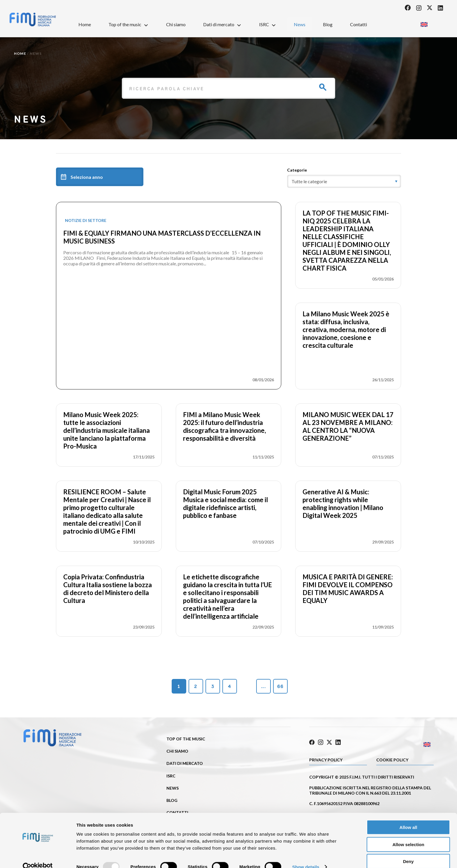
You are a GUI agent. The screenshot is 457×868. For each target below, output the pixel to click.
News (300, 24)
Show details (306, 856)
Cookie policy (392, 759)
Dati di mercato (222, 24)
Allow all (408, 817)
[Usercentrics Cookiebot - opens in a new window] (38, 857)
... (263, 686)
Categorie (297, 170)
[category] (344, 181)
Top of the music (129, 24)
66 (280, 686)
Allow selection (408, 834)
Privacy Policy (326, 759)
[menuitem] (424, 23)
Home (85, 24)
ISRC (268, 24)
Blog (328, 24)
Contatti (358, 24)
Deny (408, 851)
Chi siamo (176, 24)
